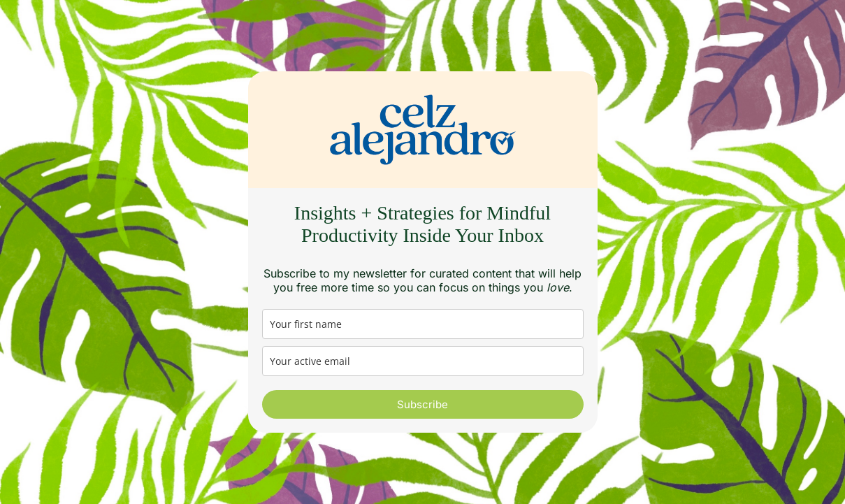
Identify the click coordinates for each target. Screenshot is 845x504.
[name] (423, 324)
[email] (423, 361)
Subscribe (422, 404)
